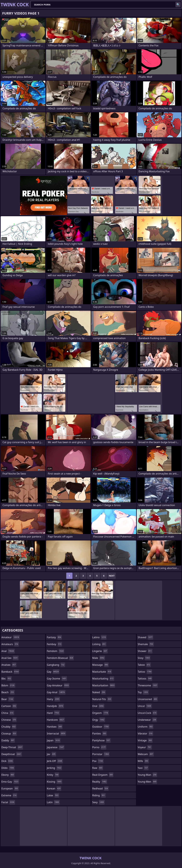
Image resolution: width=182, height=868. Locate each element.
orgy (99, 720)
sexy (98, 802)
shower (145, 651)
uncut (145, 706)
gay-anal (56, 692)
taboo (144, 665)
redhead (100, 788)
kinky (53, 775)
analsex (9, 665)
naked (99, 692)
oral (98, 706)
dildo (8, 768)
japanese (56, 747)
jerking (54, 768)
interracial (56, 734)
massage (100, 665)
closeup (9, 734)
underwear (147, 720)
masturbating (103, 679)
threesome (148, 685)
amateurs (10, 644)
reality (100, 782)
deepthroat (12, 754)
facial (8, 802)
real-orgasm (103, 775)
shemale (146, 644)
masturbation (104, 685)
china (8, 713)
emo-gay (10, 782)
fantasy (54, 637)
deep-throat (12, 747)
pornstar (101, 754)
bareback (10, 672)
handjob (55, 706)
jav (51, 754)
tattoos (145, 679)
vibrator (145, 734)
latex (53, 795)
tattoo (145, 672)
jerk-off (55, 761)
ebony (8, 775)
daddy (8, 740)
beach (8, 692)
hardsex (55, 727)
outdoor (101, 727)
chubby (9, 727)
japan (54, 740)
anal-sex (10, 658)
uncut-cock (147, 713)
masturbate (102, 672)
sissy (144, 658)
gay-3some (57, 679)
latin (53, 802)
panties (100, 734)
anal (8, 651)
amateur (11, 637)
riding (99, 795)
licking (99, 644)
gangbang (56, 665)
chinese (9, 720)
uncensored (148, 699)
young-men (147, 782)
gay (53, 672)
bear (8, 699)
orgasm (100, 713)
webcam (146, 754)
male (99, 658)
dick (7, 761)
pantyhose (101, 740)
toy (143, 692)
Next (112, 576)
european (10, 788)
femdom (56, 651)
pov (98, 761)
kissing (55, 782)
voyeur (145, 747)
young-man (147, 775)
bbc (7, 679)
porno (99, 747)
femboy (54, 644)
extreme (9, 795)
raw (98, 768)
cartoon (9, 706)
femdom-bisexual (60, 658)
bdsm (8, 685)
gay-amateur (58, 685)
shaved (145, 637)
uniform (146, 727)
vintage (145, 740)
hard (53, 713)
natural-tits (102, 699)
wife (143, 761)
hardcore (56, 720)
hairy (53, 699)
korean (54, 788)
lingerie (100, 651)
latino (99, 637)
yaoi (143, 768)
